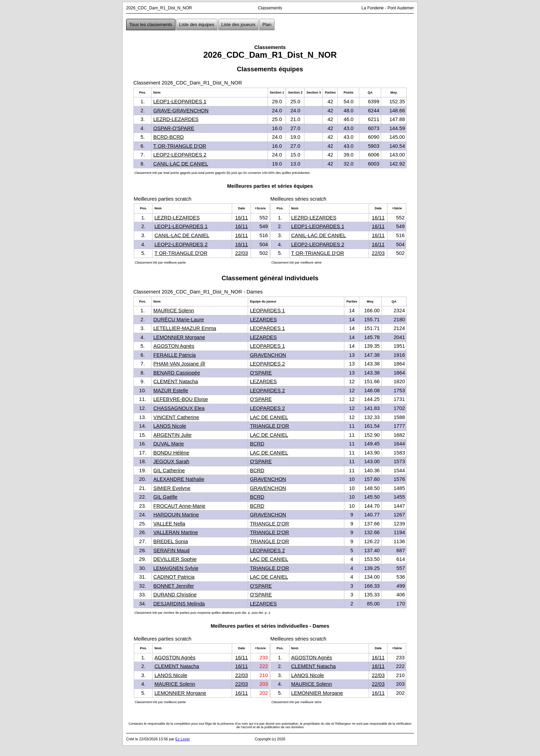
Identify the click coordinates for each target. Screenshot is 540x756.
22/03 (242, 253)
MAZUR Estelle (171, 391)
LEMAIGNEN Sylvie (176, 568)
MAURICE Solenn (174, 311)
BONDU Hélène (171, 453)
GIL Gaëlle (165, 497)
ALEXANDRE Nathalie (179, 479)
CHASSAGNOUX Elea (179, 408)
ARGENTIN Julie (172, 435)
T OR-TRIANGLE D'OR (180, 146)
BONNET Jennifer (174, 586)
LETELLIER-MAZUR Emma (185, 328)
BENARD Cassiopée (177, 373)
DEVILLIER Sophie (175, 559)
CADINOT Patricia (174, 577)
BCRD (257, 444)
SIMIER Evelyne (172, 488)
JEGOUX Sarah (171, 461)
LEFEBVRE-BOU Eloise (181, 399)
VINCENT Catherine (176, 417)
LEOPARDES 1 (267, 311)
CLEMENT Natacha (175, 381)
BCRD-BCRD (169, 137)
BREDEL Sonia (171, 541)
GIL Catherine (169, 471)
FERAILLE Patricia (174, 355)
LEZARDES (263, 320)
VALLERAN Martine (175, 532)
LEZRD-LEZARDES (176, 119)
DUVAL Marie (169, 444)
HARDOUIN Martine (176, 515)
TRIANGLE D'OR (269, 426)
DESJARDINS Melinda (179, 604)
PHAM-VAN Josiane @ (179, 364)
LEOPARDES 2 (267, 364)
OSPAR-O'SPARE (174, 128)
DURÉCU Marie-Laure (179, 320)
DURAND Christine (175, 595)
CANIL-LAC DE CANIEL (181, 164)
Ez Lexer (183, 739)
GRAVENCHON (268, 355)
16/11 (242, 218)
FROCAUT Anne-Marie (179, 506)
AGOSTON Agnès (174, 346)
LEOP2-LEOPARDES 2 (180, 155)
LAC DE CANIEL (269, 417)
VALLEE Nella (169, 524)
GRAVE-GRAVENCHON (181, 111)
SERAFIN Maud (171, 550)
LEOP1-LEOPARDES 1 (180, 102)
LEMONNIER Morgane (179, 337)
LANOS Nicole (170, 426)
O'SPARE (261, 373)
